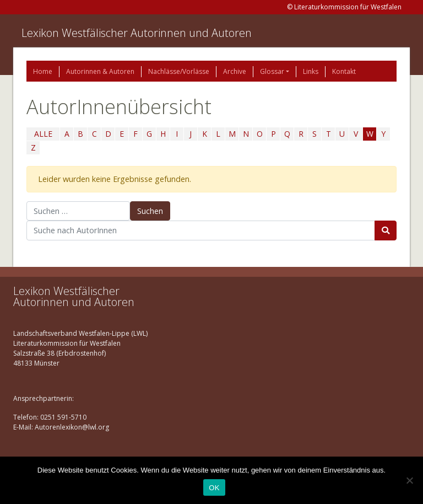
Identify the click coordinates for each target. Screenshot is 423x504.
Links (311, 71)
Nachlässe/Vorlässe (179, 71)
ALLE (43, 134)
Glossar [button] (272, 71)
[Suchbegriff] (201, 230)
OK (214, 488)
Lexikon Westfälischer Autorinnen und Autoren (137, 33)
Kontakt (344, 71)
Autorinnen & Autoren (100, 71)
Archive (235, 71)
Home (43, 71)
